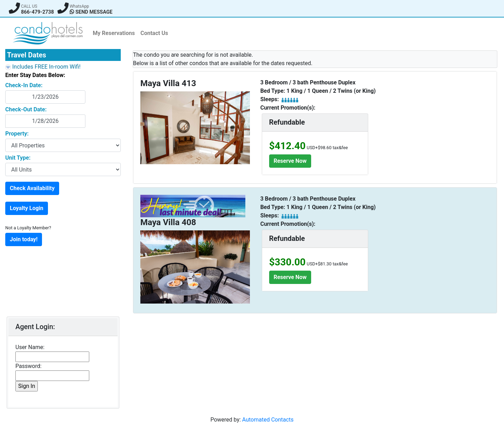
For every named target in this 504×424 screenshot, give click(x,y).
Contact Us (154, 33)
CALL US (29, 6)
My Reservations (114, 33)
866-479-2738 (37, 12)
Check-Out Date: (26, 109)
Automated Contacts (268, 420)
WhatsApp (79, 6)
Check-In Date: (24, 85)
